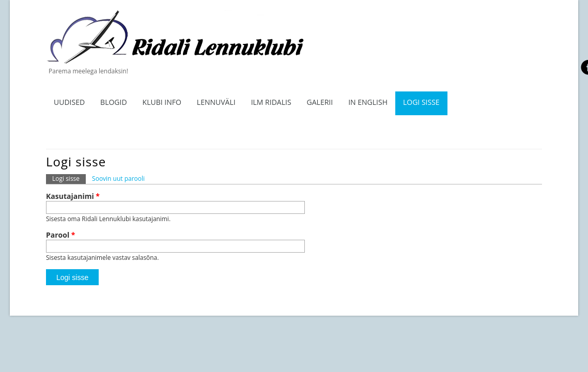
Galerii (320, 102)
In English (368, 102)
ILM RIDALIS (271, 102)
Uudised (69, 102)
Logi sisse (421, 102)
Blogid (114, 102)
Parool (61, 235)
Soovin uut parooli (118, 179)
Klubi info (162, 102)
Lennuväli (216, 102)
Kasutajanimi (73, 196)
